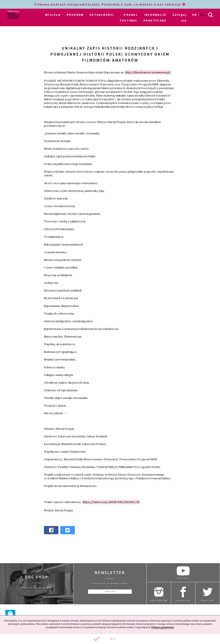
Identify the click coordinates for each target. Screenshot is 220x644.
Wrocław (53, 15)
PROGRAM (75, 15)
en (195, 15)
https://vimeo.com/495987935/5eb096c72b (111, 502)
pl (203, 15)
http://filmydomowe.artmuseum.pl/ (148, 72)
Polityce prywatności (163, 627)
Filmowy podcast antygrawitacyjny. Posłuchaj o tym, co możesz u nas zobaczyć (110, 4)
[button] (110, 639)
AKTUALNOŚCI (102, 15)
